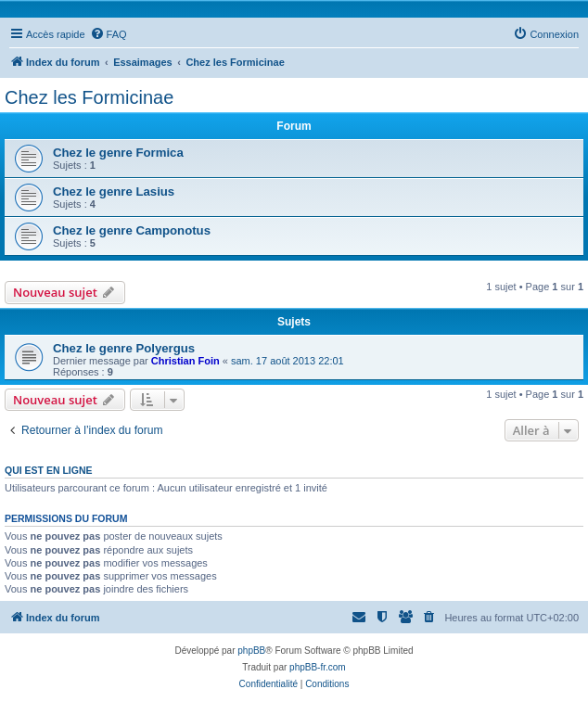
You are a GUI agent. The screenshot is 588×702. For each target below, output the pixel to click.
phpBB (251, 651)
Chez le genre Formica (118, 153)
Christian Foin (185, 361)
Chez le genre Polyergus (124, 348)
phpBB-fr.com (318, 667)
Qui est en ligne (49, 470)
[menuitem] (109, 34)
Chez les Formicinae (89, 97)
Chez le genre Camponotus (132, 230)
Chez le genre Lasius (114, 191)
